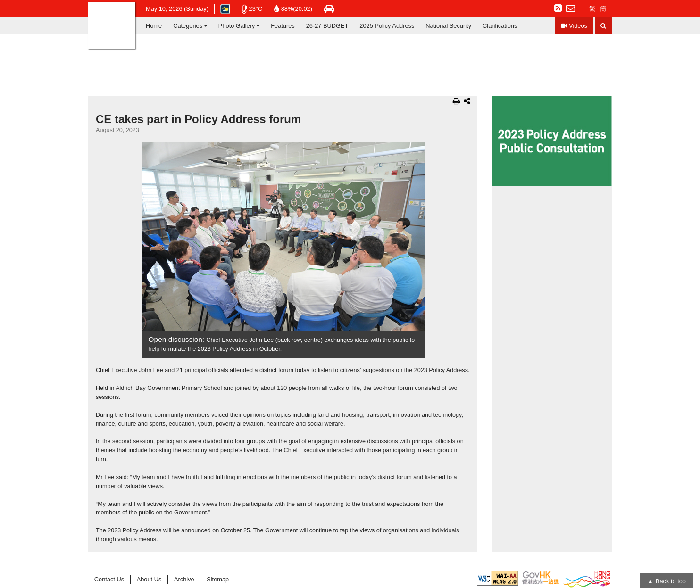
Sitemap (218, 579)
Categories (188, 26)
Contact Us (109, 579)
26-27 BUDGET (327, 26)
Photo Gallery (237, 26)
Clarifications (500, 26)
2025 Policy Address (387, 26)
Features (283, 26)
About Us (149, 579)
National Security (448, 26)
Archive (184, 579)
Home (154, 26)
